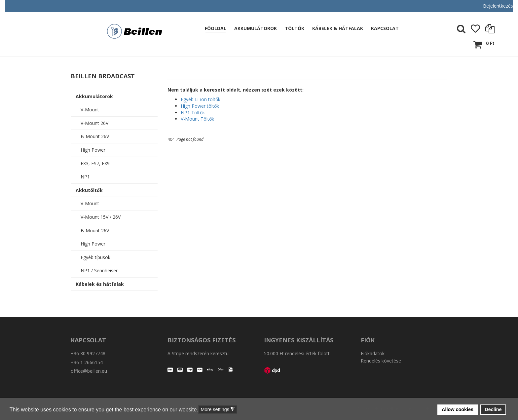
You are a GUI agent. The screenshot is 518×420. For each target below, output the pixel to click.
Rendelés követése (381, 361)
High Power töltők (200, 106)
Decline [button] (493, 409)
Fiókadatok (373, 353)
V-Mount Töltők (197, 119)
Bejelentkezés (498, 6)
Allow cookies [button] (458, 409)
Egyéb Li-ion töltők (201, 99)
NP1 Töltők (193, 113)
